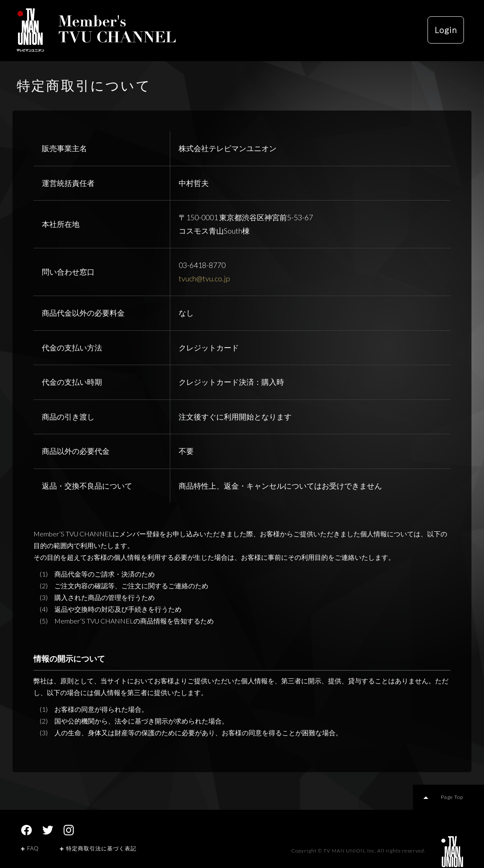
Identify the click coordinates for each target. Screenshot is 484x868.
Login (445, 30)
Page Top (452, 797)
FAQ (30, 848)
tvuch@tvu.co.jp (204, 278)
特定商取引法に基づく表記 (98, 848)
